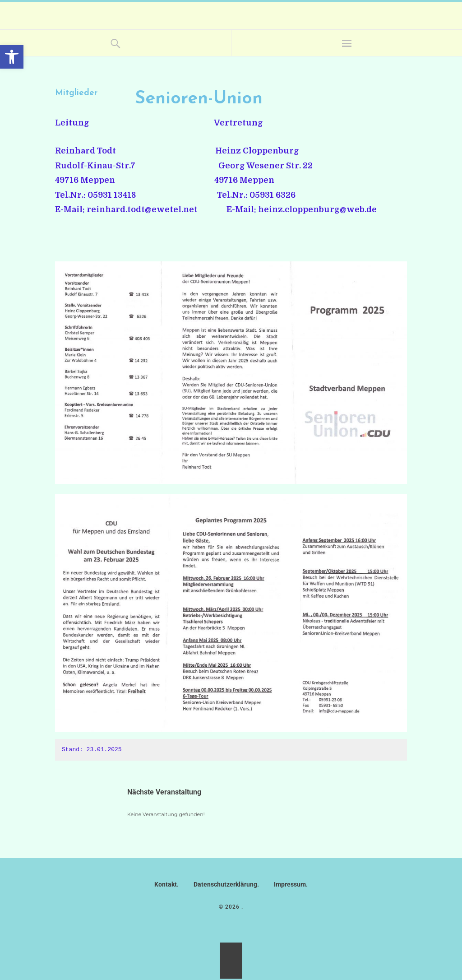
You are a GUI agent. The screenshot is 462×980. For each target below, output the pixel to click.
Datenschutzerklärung (225, 884)
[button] (12, 57)
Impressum (290, 884)
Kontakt (166, 884)
